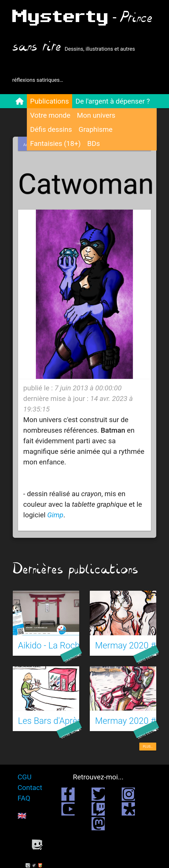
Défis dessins (51, 129)
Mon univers (96, 115)
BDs (94, 143)
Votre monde (51, 115)
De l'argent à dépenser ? (113, 101)
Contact (30, 788)
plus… (148, 747)
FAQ (24, 798)
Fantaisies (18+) (56, 143)
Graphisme (96, 129)
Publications (50, 101)
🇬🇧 (22, 816)
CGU (25, 777)
